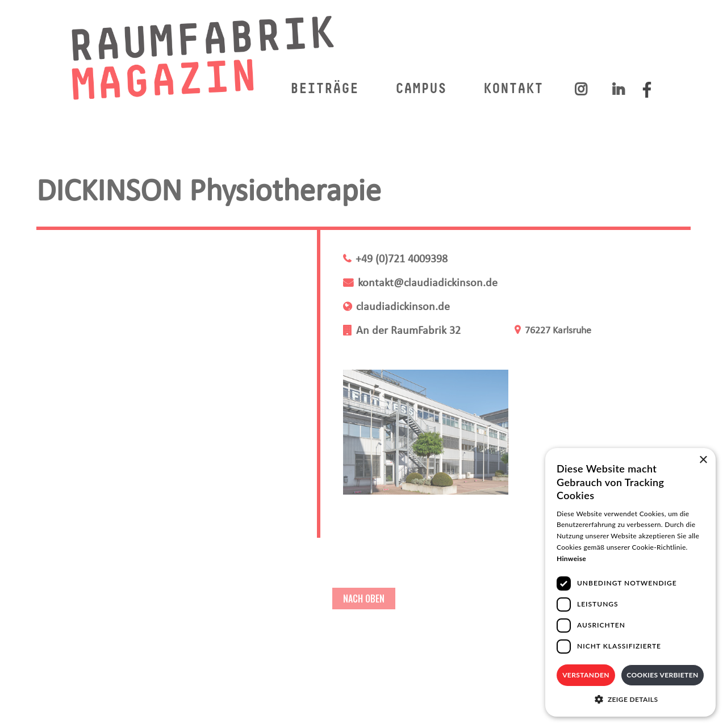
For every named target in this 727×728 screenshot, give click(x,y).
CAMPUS (421, 89)
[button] (630, 699)
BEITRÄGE (324, 89)
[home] (203, 57)
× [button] (703, 460)
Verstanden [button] (586, 675)
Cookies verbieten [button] (662, 675)
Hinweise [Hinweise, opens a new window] (571, 558)
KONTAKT (513, 89)
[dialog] (630, 582)
